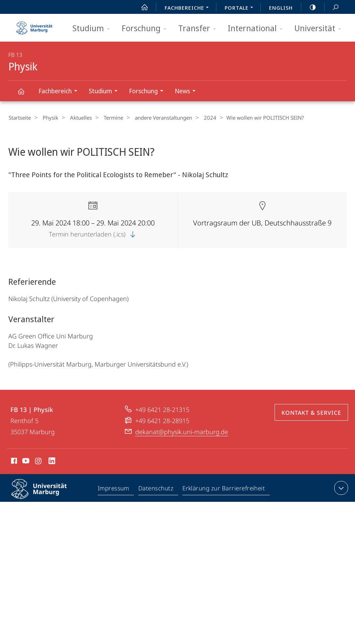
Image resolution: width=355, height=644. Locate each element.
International (257, 29)
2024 (196, 118)
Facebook (13, 462)
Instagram (39, 462)
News (187, 92)
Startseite (19, 118)
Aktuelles (75, 118)
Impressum (114, 489)
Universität (320, 29)
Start (141, 7)
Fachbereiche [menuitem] (189, 8)
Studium (93, 29)
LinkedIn (52, 462)
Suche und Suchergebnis (332, 7)
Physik (25, 95)
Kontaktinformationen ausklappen (340, 488)
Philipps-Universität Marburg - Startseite (34, 26)
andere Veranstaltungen (152, 118)
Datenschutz (156, 489)
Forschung (146, 29)
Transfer (199, 29)
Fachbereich (60, 92)
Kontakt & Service (311, 412)
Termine (105, 118)
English (281, 8)
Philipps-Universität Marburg (45, 494)
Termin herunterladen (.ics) (93, 234)
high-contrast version (309, 7)
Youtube (25, 462)
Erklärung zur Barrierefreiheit (224, 489)
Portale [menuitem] (241, 8)
